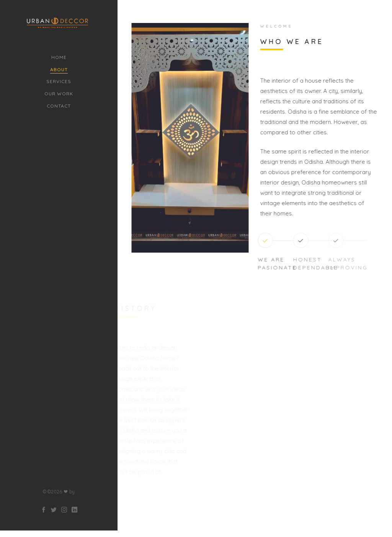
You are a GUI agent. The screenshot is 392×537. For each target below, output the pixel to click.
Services (59, 81)
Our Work (59, 94)
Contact (59, 106)
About (59, 69)
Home (59, 57)
